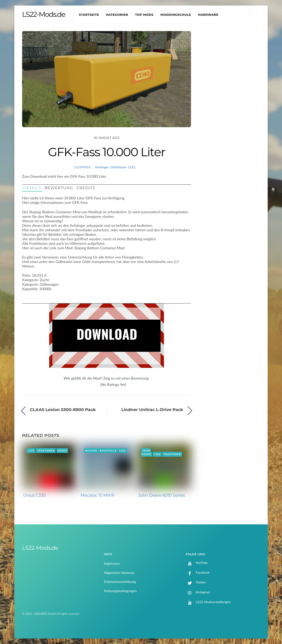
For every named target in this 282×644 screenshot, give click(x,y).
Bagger (91, 451)
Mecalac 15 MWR (97, 495)
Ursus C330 (35, 495)
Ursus (62, 451)
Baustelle (108, 451)
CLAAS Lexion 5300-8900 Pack (63, 410)
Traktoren (46, 451)
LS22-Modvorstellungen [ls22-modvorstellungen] (208, 602)
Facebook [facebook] (198, 572)
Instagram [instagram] (198, 592)
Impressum (112, 563)
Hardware (208, 15)
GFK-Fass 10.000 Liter (106, 152)
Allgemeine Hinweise (119, 573)
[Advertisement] (231, 99)
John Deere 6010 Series (161, 495)
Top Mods (144, 15)
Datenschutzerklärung (120, 582)
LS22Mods (82, 167)
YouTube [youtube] (197, 563)
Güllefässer (118, 167)
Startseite (89, 15)
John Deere (146, 452)
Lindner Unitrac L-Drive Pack (152, 410)
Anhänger (102, 167)
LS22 (132, 167)
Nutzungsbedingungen (120, 591)
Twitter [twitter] (196, 582)
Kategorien (117, 15)
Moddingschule (176, 15)
